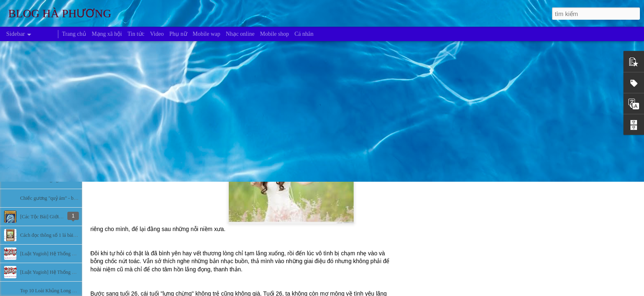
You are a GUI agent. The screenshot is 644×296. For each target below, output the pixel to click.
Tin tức (136, 34)
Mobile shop (274, 34)
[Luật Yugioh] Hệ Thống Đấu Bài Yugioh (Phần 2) (71, 254)
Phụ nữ (178, 34)
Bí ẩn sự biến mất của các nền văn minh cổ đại (68, 143)
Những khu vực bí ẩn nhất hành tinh (57, 161)
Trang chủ (74, 34)
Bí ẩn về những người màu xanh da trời (61, 180)
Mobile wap (206, 34)
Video (157, 34)
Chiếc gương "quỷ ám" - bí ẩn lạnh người (63, 198)
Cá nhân (304, 34)
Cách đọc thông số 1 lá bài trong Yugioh (60, 235)
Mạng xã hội (107, 34)
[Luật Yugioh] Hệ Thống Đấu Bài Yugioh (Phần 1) (71, 272)
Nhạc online (240, 34)
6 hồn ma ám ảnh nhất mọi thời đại (56, 106)
